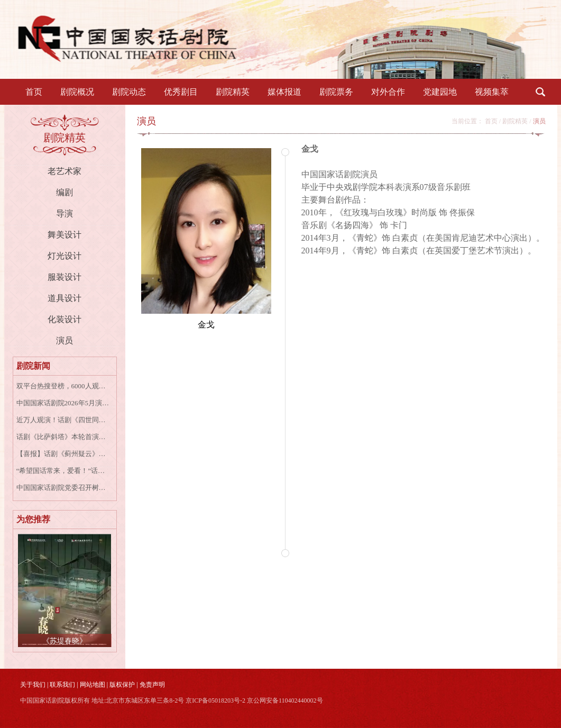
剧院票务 (336, 92)
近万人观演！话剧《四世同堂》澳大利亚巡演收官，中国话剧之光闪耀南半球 (63, 420)
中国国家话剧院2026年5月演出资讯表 (63, 403)
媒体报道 (284, 92)
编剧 (65, 192)
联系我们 (62, 685)
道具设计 (65, 298)
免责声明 (152, 685)
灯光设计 (65, 256)
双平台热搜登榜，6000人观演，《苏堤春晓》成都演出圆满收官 (63, 386)
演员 (65, 340)
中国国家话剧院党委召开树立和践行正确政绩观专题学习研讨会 (63, 488)
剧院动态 (129, 92)
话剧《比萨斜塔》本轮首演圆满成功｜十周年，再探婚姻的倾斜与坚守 (63, 437)
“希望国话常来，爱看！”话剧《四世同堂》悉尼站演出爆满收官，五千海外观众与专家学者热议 (63, 471)
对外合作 (388, 92)
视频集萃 (492, 92)
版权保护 (122, 685)
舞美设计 (65, 235)
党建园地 (440, 92)
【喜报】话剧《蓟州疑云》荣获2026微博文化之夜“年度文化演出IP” (63, 454)
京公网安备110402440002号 (285, 700)
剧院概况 (77, 92)
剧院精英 (233, 92)
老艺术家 (65, 171)
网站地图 (93, 685)
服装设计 (65, 277)
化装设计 (65, 319)
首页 (34, 92)
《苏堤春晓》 (65, 641)
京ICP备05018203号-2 (215, 700)
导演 (65, 213)
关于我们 (33, 685)
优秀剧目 (181, 92)
